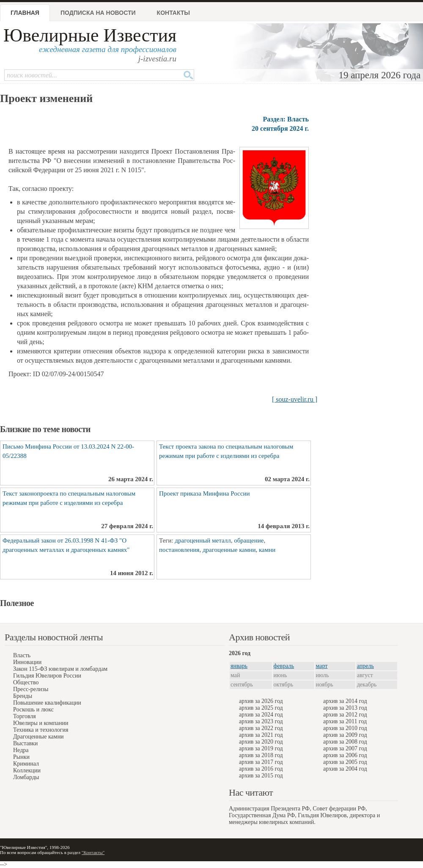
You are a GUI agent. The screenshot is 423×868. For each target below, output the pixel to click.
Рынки (21, 757)
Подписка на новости (98, 13)
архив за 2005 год (345, 762)
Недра (21, 750)
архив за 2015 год (261, 776)
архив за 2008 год (345, 742)
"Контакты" (93, 852)
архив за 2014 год (345, 701)
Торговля (25, 716)
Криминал (26, 764)
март (322, 666)
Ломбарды (26, 777)
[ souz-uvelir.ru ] (295, 399)
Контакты (173, 13)
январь (239, 666)
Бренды (23, 696)
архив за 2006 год (345, 755)
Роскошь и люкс (33, 710)
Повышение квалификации (47, 703)
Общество (26, 682)
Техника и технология (41, 730)
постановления (179, 550)
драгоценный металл (203, 540)
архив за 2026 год (261, 701)
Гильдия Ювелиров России (47, 676)
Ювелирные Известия (90, 35)
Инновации (27, 662)
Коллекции (27, 770)
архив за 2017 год (261, 762)
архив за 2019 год (261, 748)
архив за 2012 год (345, 715)
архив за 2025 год (261, 708)
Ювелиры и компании (41, 723)
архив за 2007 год (345, 748)
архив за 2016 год (261, 769)
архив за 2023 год (261, 721)
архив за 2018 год (261, 755)
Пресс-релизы (31, 689)
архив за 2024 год (261, 715)
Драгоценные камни (38, 737)
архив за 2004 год (345, 769)
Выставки (25, 743)
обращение (249, 540)
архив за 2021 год (261, 735)
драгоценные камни (229, 550)
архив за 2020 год (261, 742)
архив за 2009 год (345, 735)
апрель (365, 666)
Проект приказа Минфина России (204, 493)
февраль (284, 666)
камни (267, 550)
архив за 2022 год (261, 728)
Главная (25, 13)
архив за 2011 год (345, 721)
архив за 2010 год (345, 728)
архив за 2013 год (345, 708)
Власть (22, 655)
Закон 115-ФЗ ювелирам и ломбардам (60, 669)
